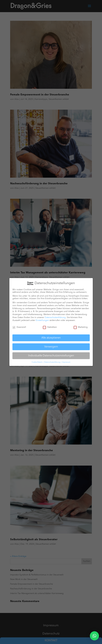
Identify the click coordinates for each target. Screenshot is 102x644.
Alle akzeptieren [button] (51, 337)
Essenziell (19, 327)
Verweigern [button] (51, 346)
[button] (94, 636)
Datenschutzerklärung (55, 317)
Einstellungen (42, 320)
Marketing (81, 327)
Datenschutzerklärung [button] (53, 362)
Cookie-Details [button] (37, 362)
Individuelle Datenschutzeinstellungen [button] (51, 355)
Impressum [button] (66, 362)
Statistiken (50, 327)
